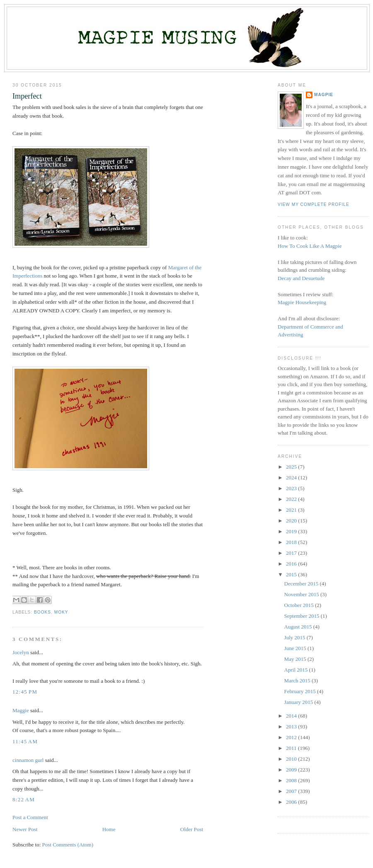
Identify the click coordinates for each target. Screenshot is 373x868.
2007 (292, 791)
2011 (292, 748)
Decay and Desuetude (301, 278)
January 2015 (299, 702)
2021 (292, 510)
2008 (292, 780)
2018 (292, 542)
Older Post (192, 829)
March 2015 (298, 681)
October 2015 (300, 605)
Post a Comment (30, 817)
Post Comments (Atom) (68, 845)
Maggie (21, 710)
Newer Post (25, 829)
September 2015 (303, 616)
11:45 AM (25, 741)
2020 (292, 521)
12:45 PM (25, 692)
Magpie (324, 95)
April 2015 (297, 670)
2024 (292, 478)
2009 (292, 770)
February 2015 (301, 691)
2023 (292, 488)
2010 (292, 759)
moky (61, 612)
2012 (292, 737)
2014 (292, 716)
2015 (292, 574)
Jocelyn (21, 652)
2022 (292, 499)
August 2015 (299, 627)
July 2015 (295, 637)
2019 (292, 531)
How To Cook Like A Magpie (310, 246)
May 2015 (296, 659)
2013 (292, 727)
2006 (292, 802)
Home (109, 829)
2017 (292, 553)
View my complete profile (314, 204)
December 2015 (302, 584)
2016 (292, 564)
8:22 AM (24, 799)
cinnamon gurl (28, 760)
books (42, 612)
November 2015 (302, 594)
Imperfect (27, 96)
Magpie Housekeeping (302, 302)
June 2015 (296, 648)
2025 (292, 467)
